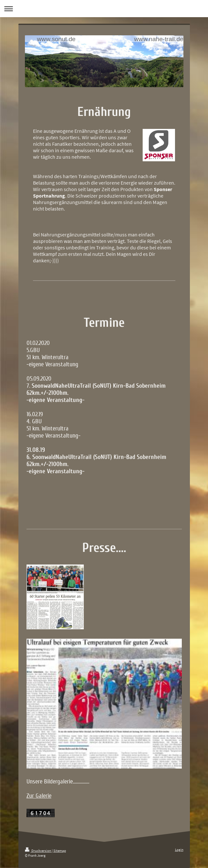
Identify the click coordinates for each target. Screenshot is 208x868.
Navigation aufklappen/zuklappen (104, 9)
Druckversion (38, 851)
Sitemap (60, 851)
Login (179, 850)
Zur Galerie (39, 796)
